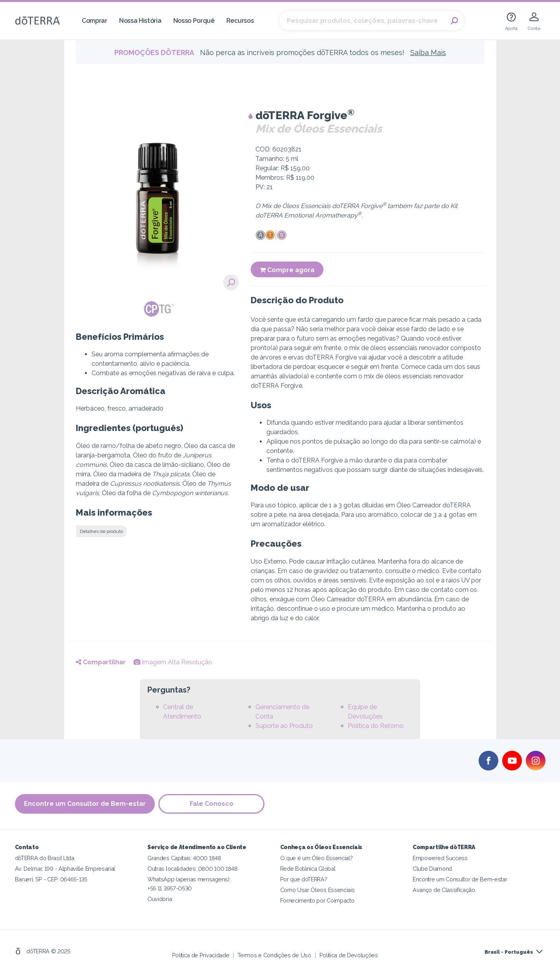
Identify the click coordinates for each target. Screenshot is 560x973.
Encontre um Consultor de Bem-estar (85, 804)
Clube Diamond (432, 869)
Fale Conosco (212, 804)
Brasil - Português (509, 952)
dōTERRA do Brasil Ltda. (45, 858)
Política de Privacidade (201, 955)
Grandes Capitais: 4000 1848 (184, 858)
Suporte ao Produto (284, 726)
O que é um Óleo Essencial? (317, 858)
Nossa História (140, 21)
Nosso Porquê (194, 21)
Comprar (95, 21)
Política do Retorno (376, 726)
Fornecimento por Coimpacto (317, 900)
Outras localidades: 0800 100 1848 (193, 869)
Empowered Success (440, 858)
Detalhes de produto (101, 531)
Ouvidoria (160, 899)
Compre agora (287, 270)
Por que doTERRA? (304, 879)
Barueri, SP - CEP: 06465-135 (51, 879)
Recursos (240, 21)
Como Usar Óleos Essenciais (318, 890)
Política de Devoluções (349, 955)
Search (454, 21)
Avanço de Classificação (444, 890)
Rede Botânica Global (308, 869)
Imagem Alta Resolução (173, 662)
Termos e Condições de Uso (274, 955)
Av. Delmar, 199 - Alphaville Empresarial (65, 869)
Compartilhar (101, 662)
